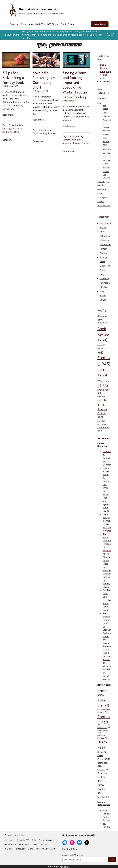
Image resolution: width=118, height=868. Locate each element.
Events (13, 24)
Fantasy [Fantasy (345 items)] (104, 361)
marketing (7, 132)
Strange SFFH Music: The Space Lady (105, 266)
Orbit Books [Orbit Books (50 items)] (103, 392)
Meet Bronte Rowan (103, 296)
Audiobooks (45, 130)
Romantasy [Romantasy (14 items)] (103, 770)
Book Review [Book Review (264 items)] (104, 335)
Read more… (9, 115)
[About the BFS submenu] (44, 24)
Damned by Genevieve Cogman (107, 458)
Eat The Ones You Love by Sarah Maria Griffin (107, 600)
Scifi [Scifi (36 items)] (101, 421)
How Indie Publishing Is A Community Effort (44, 80)
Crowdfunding (16, 125)
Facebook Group (71, 849)
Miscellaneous (103, 206)
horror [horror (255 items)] (103, 373)
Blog (99, 103)
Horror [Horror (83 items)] (103, 745)
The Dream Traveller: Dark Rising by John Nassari (107, 650)
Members (67, 143)
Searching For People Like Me (105, 283)
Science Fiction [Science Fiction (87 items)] (102, 413)
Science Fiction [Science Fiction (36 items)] (102, 777)
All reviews (105, 81)
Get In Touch (67, 24)
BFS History (102, 98)
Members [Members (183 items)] (104, 383)
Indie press (77, 140)
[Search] (112, 860)
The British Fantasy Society (38, 9)
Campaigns (102, 189)
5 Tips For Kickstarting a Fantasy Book (13, 78)
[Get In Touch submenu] (75, 24)
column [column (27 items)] (102, 345)
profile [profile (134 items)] (102, 403)
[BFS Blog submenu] (58, 24)
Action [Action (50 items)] (102, 693)
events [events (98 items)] (102, 351)
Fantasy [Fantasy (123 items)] (104, 720)
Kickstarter (17, 128)
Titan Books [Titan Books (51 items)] (103, 429)
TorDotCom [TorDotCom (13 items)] (103, 797)
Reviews (106, 168)
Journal (101, 202)
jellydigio (66, 866)
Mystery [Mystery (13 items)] (102, 752)
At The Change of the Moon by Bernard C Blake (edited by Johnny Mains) (107, 570)
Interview (107, 149)
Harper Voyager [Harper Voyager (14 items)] (103, 732)
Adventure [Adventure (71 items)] (103, 703)
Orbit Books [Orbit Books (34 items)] (104, 757)
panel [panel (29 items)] (101, 397)
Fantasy (6, 128)
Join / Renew (100, 24)
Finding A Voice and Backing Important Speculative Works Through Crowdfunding (75, 85)
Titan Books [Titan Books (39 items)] (101, 789)
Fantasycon (102, 197)
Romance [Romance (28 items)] (102, 765)
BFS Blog (52, 24)
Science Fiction (81, 143)
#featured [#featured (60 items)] (103, 318)
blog (28, 38)
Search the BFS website (73, 855)
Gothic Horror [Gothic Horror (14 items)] (104, 728)
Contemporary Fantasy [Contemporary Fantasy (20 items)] (104, 711)
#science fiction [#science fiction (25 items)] (103, 324)
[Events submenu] (18, 24)
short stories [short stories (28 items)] (104, 425)
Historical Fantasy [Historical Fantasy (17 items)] (103, 737)
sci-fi (16, 132)
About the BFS (36, 24)
